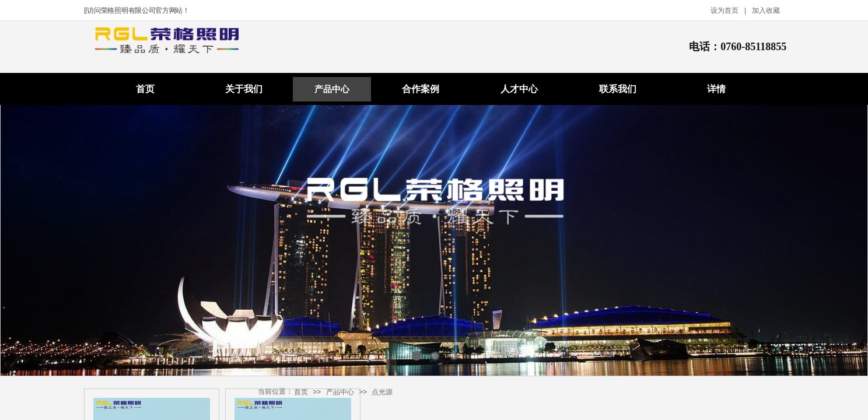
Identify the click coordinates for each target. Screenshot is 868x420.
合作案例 (421, 89)
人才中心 (519, 89)
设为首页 (724, 10)
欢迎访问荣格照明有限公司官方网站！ (133, 10)
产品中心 (332, 89)
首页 (145, 89)
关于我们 (244, 89)
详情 (716, 89)
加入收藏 (766, 10)
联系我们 (618, 89)
